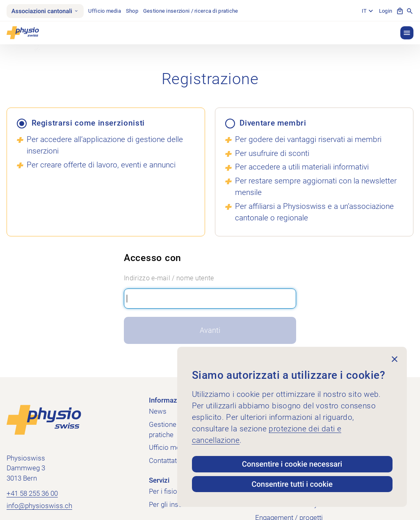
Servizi (159, 480)
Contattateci (167, 461)
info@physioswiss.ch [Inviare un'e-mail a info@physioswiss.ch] (39, 506)
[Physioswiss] (23, 33)
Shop (132, 11)
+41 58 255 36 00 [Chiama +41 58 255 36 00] (32, 494)
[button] (407, 33)
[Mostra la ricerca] (410, 11)
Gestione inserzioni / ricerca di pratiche (191, 11)
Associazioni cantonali (45, 11)
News (158, 411)
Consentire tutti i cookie (292, 484)
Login (386, 11)
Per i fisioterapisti (175, 491)
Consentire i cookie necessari (292, 464)
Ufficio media (105, 11)
